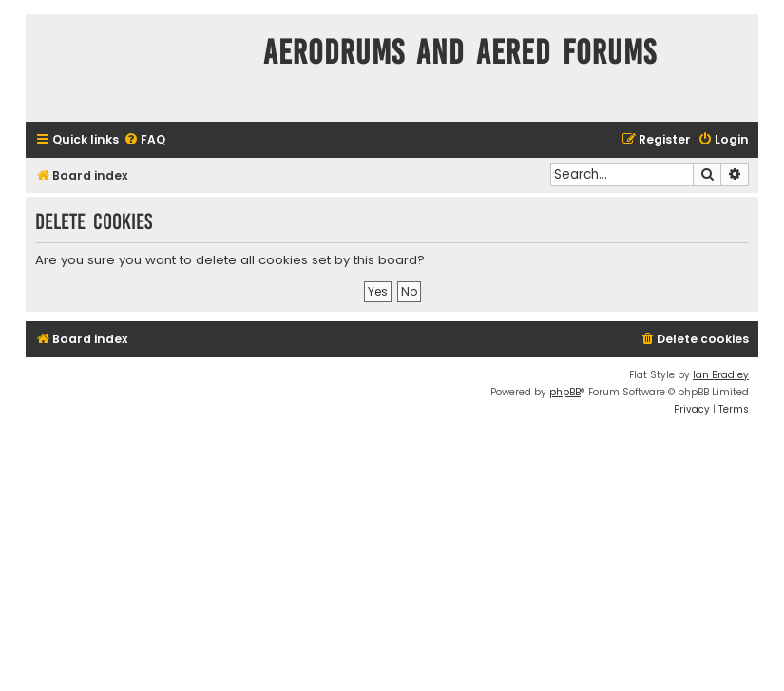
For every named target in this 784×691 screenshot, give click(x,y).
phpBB (565, 392)
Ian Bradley (721, 375)
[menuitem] (144, 140)
